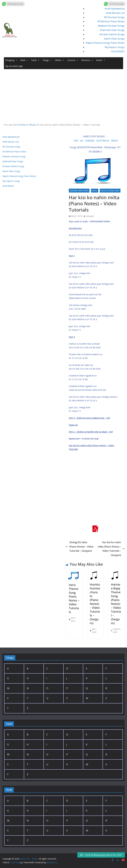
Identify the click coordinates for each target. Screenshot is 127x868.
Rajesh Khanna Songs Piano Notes (105, 43)
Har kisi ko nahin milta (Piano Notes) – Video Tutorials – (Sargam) (111, 549)
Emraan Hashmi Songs (112, 34)
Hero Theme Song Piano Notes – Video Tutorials (74, 598)
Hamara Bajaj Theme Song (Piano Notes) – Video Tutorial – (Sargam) (116, 604)
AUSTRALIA (103, 141)
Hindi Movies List (115, 13)
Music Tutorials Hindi (110, 191)
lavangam (90, 216)
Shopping (11, 60)
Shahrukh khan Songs (112, 30)
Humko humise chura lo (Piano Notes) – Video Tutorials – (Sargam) (95, 604)
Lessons (73, 60)
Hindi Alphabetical (115, 9)
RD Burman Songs (114, 17)
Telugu (47, 60)
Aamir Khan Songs (114, 39)
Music (95, 191)
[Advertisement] (64, 100)
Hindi (24, 60)
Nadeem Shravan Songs (111, 26)
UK (81, 141)
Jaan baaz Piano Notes (79, 191)
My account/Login (14, 66)
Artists (101, 60)
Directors (87, 60)
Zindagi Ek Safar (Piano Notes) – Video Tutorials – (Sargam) (80, 547)
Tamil (35, 60)
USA (76, 141)
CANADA (90, 141)
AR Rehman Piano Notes (111, 21)
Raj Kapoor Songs (115, 47)
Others (60, 60)
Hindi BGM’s (118, 51)
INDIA (114, 141)
